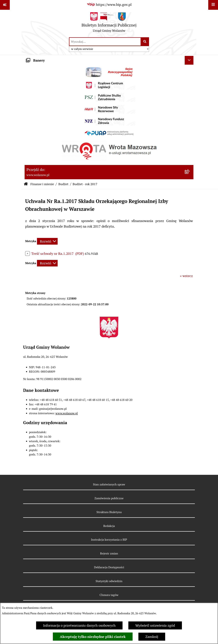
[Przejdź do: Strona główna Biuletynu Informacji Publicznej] (26, 184)
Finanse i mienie (42, 184)
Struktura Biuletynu (109, 512)
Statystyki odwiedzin (109, 581)
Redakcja (109, 526)
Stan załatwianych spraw (109, 484)
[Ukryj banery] (189, 60)
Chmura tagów (109, 595)
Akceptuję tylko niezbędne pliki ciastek (93, 637)
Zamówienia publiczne (109, 498)
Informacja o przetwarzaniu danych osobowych (79, 625)
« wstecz (186, 276)
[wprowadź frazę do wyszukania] (105, 42)
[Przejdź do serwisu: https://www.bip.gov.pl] (109, 5)
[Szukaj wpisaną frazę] (145, 42)
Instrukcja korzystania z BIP (109, 540)
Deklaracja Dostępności (109, 567)
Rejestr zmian (109, 553)
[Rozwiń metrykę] (47, 241)
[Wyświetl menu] (213, 5)
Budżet (63, 184)
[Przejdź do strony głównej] (109, 23)
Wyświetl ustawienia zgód (155, 625)
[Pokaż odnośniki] (5, 5)
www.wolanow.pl (67, 413)
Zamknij (152, 637)
